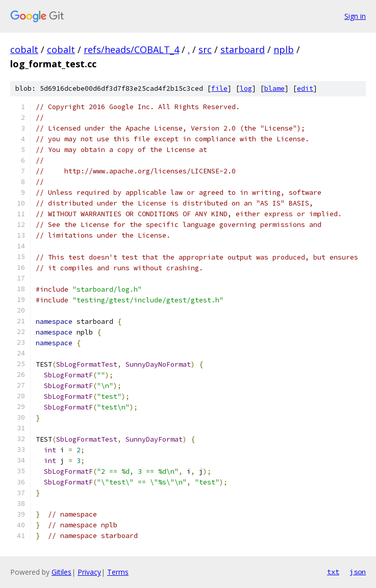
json (358, 572)
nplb (284, 49)
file (219, 88)
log (246, 88)
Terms (118, 572)
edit (305, 88)
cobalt (24, 49)
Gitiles (61, 572)
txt (333, 572)
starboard (243, 49)
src (205, 49)
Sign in (355, 16)
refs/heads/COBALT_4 (131, 49)
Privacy (89, 572)
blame (274, 88)
